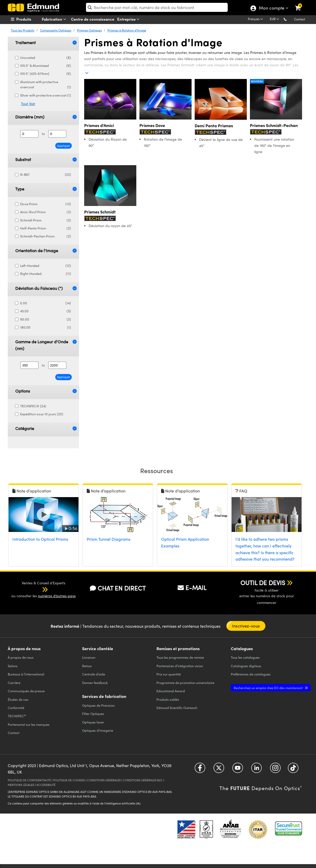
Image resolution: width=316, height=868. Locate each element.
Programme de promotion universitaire (185, 683)
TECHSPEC (17, 716)
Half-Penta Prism (46, 228)
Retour (87, 666)
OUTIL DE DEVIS (263, 583)
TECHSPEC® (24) (33, 406)
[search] (157, 7)
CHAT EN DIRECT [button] (118, 588)
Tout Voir (28, 104)
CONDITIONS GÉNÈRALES (104, 780)
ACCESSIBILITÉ (46, 785)
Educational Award (171, 691)
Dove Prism (46, 204)
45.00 (46, 311)
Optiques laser (93, 722)
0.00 (46, 303)
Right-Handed (46, 274)
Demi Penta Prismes (214, 126)
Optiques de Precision (98, 705)
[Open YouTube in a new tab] (238, 770)
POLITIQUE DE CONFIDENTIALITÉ (29, 780)
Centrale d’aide (94, 674)
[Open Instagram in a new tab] (275, 770)
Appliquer (64, 146)
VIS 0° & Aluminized (46, 66)
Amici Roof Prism (46, 212)
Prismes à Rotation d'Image (127, 30)
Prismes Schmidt (100, 212)
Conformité (16, 708)
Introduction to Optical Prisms (40, 539)
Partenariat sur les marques (29, 724)
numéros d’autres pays (57, 596)
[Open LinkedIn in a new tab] (256, 770)
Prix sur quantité (169, 674)
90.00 (46, 319)
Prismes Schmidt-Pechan (274, 125)
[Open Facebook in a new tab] (200, 770)
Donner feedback (95, 683)
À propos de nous (21, 657)
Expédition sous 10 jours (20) (41, 414)
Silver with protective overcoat (46, 95)
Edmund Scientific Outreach (177, 708)
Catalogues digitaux (246, 666)
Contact (300, 19)
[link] (301, 4)
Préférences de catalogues (251, 674)
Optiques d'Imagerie (98, 730)
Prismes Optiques (89, 30)
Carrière (14, 683)
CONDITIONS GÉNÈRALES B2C (143, 780)
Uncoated (46, 58)
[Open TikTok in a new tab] (293, 770)
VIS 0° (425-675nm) (46, 74)
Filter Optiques (93, 714)
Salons (13, 666)
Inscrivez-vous (246, 626)
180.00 (46, 327)
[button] (289, 19)
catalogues (245, 657)
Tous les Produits (23, 30)
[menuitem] (30, 19)
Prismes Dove (152, 125)
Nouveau (257, 81)
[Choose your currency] (275, 19)
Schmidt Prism (46, 220)
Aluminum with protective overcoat (46, 85)
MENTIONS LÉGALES (21, 785)
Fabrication (55, 19)
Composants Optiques (56, 30)
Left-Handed (46, 266)
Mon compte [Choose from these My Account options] (271, 9)
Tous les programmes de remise (180, 657)
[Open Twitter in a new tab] (219, 770)
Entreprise (129, 19)
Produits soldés (168, 699)
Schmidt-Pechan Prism (46, 236)
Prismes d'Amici (99, 125)
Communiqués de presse (26, 691)
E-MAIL (192, 587)
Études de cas (18, 699)
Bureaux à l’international (26, 674)
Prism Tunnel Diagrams (109, 539)
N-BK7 (46, 175)
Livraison (89, 657)
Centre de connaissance (93, 19)
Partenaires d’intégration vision (180, 666)
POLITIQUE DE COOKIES (69, 780)
